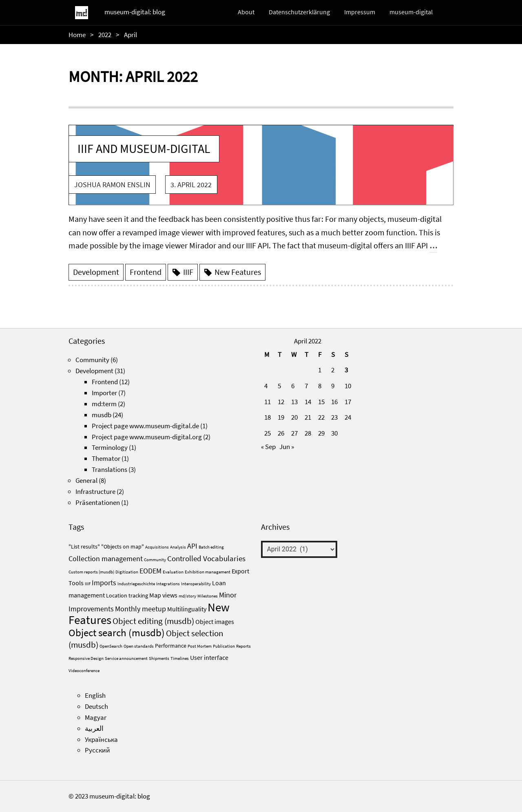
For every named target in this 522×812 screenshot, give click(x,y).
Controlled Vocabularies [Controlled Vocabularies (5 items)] (206, 558)
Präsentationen (98, 502)
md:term (104, 404)
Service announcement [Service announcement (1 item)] (126, 658)
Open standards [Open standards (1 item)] (139, 646)
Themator (106, 458)
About (246, 12)
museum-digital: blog (135, 12)
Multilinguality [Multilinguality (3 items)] (187, 609)
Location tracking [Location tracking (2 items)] (127, 595)
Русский (97, 750)
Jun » (287, 447)
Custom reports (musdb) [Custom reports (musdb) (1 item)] (91, 572)
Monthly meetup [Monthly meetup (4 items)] (140, 609)
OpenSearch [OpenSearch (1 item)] (111, 646)
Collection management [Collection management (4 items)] (106, 559)
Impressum (360, 12)
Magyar (96, 717)
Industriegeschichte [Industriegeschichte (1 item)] (136, 584)
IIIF (188, 272)
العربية (94, 728)
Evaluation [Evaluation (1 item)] (173, 572)
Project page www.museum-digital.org (147, 437)
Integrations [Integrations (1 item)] (168, 584)
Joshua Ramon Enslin (112, 185)
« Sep (268, 447)
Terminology (110, 447)
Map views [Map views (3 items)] (163, 595)
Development (96, 272)
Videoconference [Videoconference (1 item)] (84, 671)
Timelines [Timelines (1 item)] (180, 658)
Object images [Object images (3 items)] (215, 622)
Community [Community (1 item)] (155, 560)
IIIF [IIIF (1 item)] (88, 584)
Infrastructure (95, 491)
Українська (101, 739)
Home (77, 35)
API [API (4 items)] (192, 546)
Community (92, 360)
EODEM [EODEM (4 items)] (150, 571)
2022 (105, 35)
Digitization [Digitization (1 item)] (127, 572)
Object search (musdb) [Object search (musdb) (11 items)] (117, 633)
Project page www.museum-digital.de (145, 426)
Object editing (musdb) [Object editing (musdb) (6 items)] (153, 621)
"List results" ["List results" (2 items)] (84, 546)
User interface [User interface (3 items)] (209, 657)
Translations (109, 469)
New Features (238, 272)
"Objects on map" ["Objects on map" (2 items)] (123, 546)
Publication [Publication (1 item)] (224, 646)
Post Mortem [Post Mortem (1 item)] (200, 646)
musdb (102, 415)
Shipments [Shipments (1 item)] (159, 658)
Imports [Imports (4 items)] (104, 583)
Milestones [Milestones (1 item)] (208, 596)
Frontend (146, 272)
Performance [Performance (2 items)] (171, 646)
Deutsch (96, 706)
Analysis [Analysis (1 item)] (178, 547)
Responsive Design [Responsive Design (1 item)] (86, 658)
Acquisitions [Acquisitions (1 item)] (157, 547)
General (86, 480)
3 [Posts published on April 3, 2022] (346, 370)
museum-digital (411, 12)
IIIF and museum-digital (144, 148)
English (95, 695)
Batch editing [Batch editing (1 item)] (211, 547)
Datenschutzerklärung (299, 12)
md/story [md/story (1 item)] (187, 596)
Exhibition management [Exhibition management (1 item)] (208, 572)
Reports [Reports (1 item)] (243, 646)
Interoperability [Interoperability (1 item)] (196, 584)
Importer (104, 393)
